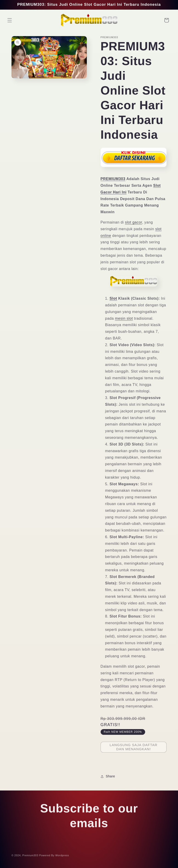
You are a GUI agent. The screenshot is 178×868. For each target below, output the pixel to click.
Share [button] (108, 776)
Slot (113, 298)
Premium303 (30, 857)
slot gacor (133, 222)
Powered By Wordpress (54, 857)
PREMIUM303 (113, 179)
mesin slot (124, 318)
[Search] (156, 20)
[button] (10, 20)
